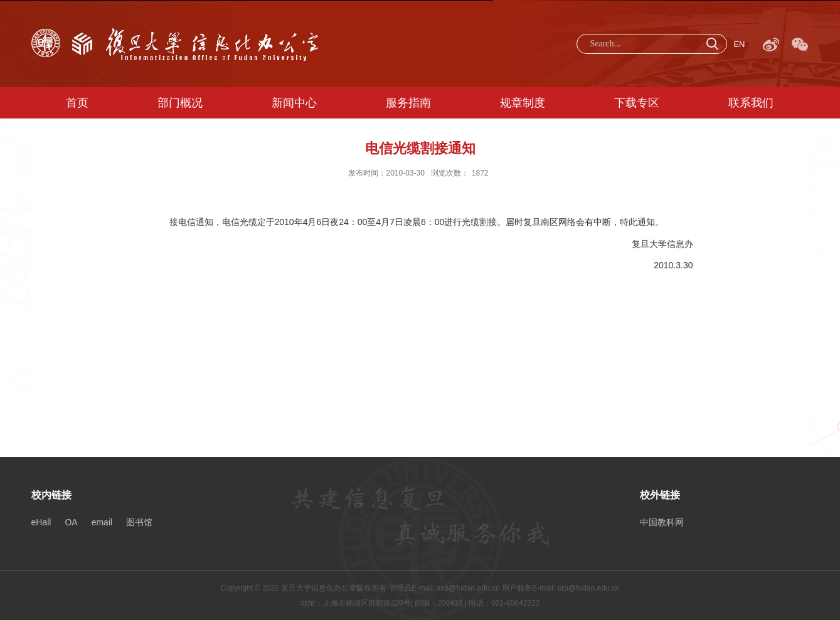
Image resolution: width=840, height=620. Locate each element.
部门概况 (180, 103)
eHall (41, 522)
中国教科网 (662, 522)
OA (71, 522)
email (102, 522)
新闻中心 (294, 103)
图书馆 (139, 522)
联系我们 (751, 103)
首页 (77, 103)
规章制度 (523, 103)
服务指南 (408, 103)
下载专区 (637, 103)
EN (739, 44)
